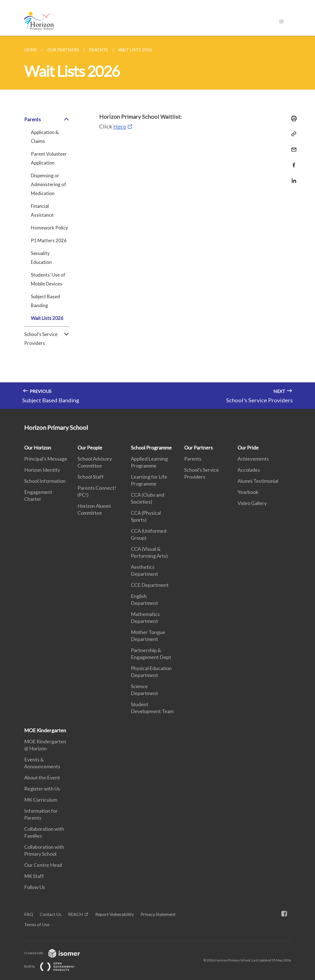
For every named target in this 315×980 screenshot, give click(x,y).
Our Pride (248, 448)
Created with (57, 953)
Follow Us (35, 887)
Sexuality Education (41, 258)
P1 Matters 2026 (49, 240)
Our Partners (198, 448)
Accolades (249, 470)
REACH (76, 914)
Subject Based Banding (45, 301)
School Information (45, 481)
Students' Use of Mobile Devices (48, 279)
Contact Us (51, 914)
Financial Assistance (42, 210)
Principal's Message (46, 459)
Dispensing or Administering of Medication (48, 184)
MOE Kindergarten (45, 730)
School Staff (91, 477)
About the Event (42, 777)
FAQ (29, 914)
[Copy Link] (292, 134)
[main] (157, 222)
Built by (54, 966)
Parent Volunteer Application (49, 158)
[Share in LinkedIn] (292, 177)
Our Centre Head (43, 865)
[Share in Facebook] (292, 162)
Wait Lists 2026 (47, 318)
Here (120, 126)
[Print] (292, 118)
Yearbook (248, 492)
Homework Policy (49, 228)
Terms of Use (37, 924)
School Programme (151, 448)
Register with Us (42, 789)
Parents (47, 120)
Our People (90, 448)
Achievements (253, 459)
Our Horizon (38, 448)
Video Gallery (252, 503)
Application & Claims (45, 137)
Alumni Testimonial (258, 481)
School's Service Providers (47, 339)
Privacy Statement (158, 914)
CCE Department (150, 585)
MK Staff (34, 876)
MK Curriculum (41, 800)
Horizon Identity (42, 470)
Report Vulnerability (115, 914)
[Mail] (292, 146)
